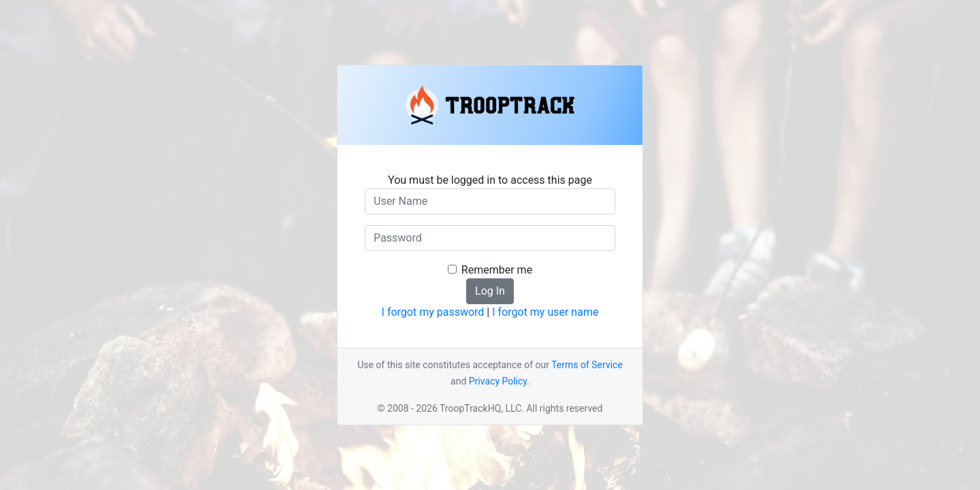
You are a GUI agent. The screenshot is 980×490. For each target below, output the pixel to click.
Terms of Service (587, 365)
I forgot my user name (545, 312)
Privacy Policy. (499, 381)
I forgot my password (433, 312)
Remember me (497, 270)
